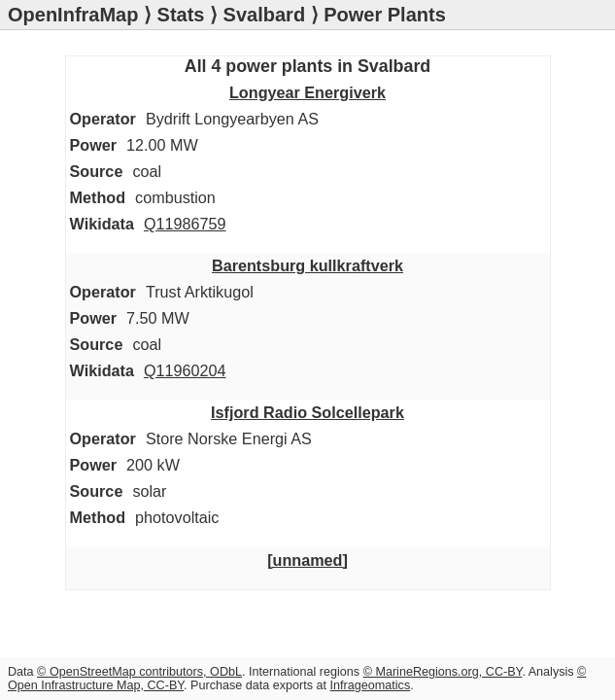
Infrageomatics (371, 685)
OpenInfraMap (73, 15)
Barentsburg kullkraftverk (307, 265)
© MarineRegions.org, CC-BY (443, 672)
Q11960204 (185, 370)
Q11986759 (185, 224)
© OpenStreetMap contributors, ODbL (139, 672)
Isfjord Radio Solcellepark (307, 412)
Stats (181, 15)
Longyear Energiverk (307, 92)
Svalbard (264, 15)
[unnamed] (307, 560)
